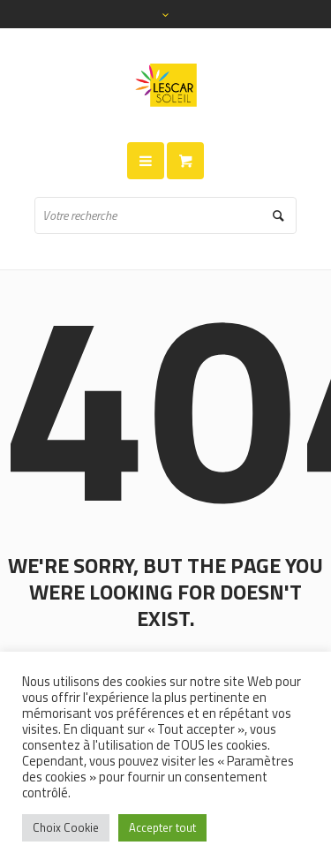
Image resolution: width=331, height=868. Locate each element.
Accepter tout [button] (162, 827)
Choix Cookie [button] (66, 827)
